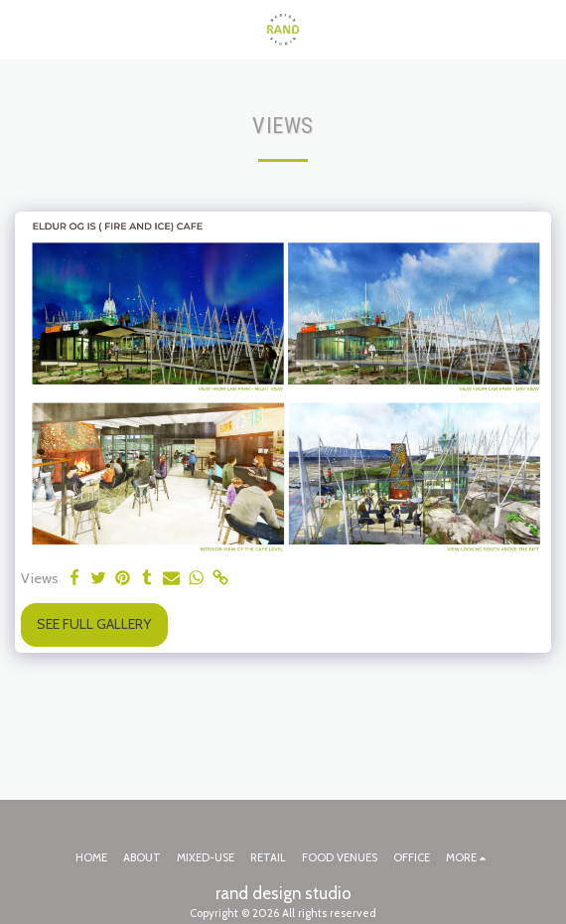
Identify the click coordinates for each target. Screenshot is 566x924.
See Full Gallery (94, 624)
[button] (22, 29)
